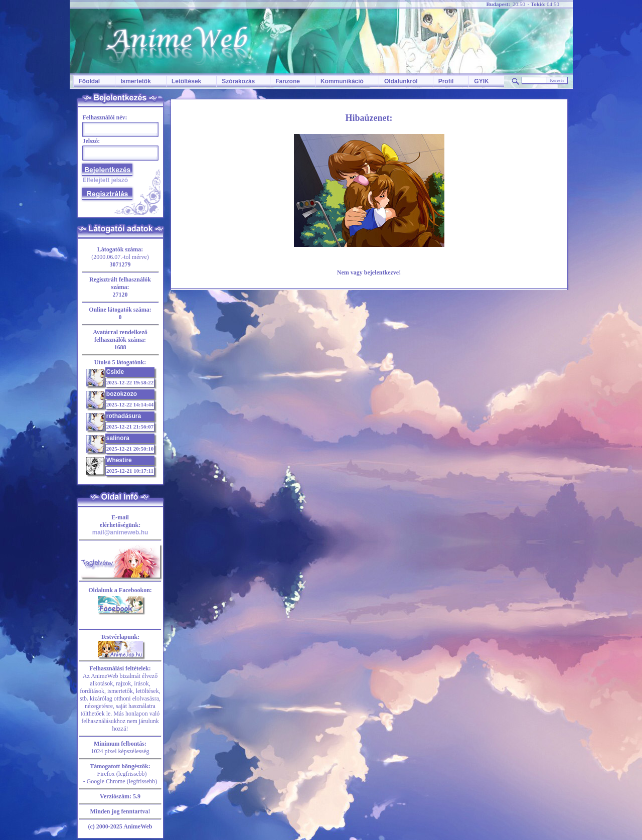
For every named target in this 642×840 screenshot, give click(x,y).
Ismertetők (136, 81)
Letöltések (186, 81)
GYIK (481, 81)
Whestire (119, 460)
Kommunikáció (342, 81)
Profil (446, 81)
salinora (118, 438)
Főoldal (90, 81)
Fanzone (288, 81)
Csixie (115, 372)
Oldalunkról (401, 81)
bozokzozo (122, 394)
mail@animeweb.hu (120, 532)
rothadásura (124, 416)
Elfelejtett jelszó (106, 180)
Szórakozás (238, 81)
